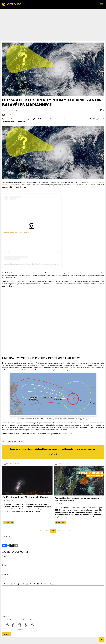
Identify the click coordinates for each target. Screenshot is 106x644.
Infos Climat (15, 464)
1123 (48, 531)
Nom (4, 556)
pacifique (7, 536)
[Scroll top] (102, 640)
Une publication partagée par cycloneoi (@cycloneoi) (22, 264)
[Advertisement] (53, 25)
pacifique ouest (66, 434)
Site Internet (7, 574)
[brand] (12, 4)
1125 (59, 531)
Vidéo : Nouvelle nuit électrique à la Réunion (26, 497)
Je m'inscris (53, 454)
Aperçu (51, 584)
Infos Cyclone (14, 115)
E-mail (5, 565)
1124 (53, 531)
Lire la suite (9, 522)
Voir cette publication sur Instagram (17, 232)
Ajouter (7, 634)
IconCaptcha (19, 629)
